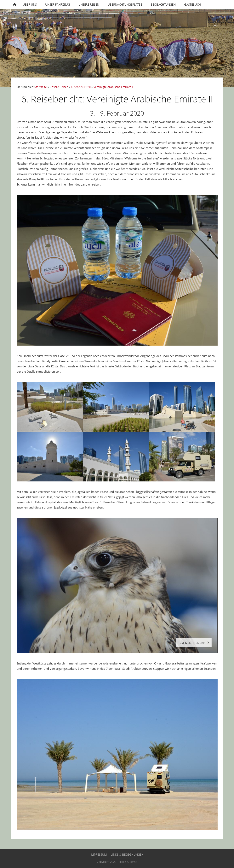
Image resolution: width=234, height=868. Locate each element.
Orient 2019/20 (81, 87)
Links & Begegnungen (127, 854)
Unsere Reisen (59, 87)
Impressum (99, 854)
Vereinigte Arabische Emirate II (114, 87)
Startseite (41, 87)
